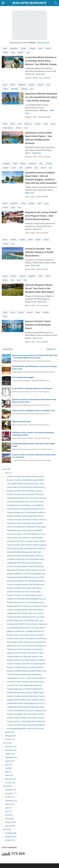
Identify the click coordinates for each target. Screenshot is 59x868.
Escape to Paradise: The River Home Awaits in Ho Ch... (26, 682)
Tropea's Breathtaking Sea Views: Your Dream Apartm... (27, 628)
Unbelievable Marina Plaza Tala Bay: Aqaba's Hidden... (26, 693)
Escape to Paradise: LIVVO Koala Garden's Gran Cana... (27, 534)
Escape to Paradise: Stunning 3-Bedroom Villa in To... (26, 556)
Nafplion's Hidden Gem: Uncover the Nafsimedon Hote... (27, 574)
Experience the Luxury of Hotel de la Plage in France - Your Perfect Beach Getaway (41, 216)
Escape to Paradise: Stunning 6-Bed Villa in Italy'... (25, 552)
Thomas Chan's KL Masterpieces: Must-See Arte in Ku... (26, 509)
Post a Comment (44, 78)
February (10, 736)
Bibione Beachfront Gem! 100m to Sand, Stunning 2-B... (27, 570)
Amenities (6, 164)
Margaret (22, 276)
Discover (13, 276)
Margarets (32, 276)
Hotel (46, 124)
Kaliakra (6, 168)
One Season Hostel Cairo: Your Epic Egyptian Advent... (26, 559)
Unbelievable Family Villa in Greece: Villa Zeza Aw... (25, 563)
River (12, 280)
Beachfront (14, 48)
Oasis (40, 276)
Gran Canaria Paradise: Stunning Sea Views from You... (27, 548)
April (8, 473)
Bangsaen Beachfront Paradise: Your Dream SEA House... (27, 606)
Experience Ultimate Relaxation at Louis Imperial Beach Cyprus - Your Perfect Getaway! (41, 97)
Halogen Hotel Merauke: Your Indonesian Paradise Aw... (27, 512)
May (8, 772)
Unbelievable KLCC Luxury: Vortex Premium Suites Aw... (27, 678)
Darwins (21, 312)
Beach (5, 48)
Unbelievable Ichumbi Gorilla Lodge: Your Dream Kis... (26, 613)
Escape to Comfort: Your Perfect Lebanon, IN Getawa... (27, 660)
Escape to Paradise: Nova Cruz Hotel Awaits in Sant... (26, 502)
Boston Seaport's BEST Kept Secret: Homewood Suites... (27, 642)
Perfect (6, 89)
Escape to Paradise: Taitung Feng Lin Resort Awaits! (26, 476)
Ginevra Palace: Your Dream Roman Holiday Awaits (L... (27, 487)
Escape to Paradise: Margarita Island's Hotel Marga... (26, 566)
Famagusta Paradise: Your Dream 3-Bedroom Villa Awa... (27, 520)
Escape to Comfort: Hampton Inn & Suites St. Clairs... (26, 653)
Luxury (40, 48)
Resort (38, 240)
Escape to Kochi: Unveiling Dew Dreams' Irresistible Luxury (33, 411)
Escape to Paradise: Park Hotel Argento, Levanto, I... (26, 491)
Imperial (40, 85)
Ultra (36, 168)
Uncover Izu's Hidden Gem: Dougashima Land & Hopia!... (27, 527)
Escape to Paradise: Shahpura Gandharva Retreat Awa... (27, 671)
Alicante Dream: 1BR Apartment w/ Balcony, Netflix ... (26, 538)
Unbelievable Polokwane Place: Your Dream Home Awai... (27, 498)
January (10, 739)
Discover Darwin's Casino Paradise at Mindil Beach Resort (38, 325)
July (9, 765)
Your (28, 52)
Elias (20, 124)
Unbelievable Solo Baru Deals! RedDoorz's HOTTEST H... (27, 703)
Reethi (31, 240)
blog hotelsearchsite (29, 3)
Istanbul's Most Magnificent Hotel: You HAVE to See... (26, 729)
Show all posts (43, 43)
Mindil (38, 312)
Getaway (32, 48)
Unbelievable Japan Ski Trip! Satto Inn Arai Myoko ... (25, 530)
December (11, 747)
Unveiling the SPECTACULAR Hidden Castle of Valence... (27, 541)
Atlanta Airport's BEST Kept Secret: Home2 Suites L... (26, 649)
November (11, 750)
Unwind (43, 168)
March (9, 732)
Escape (23, 48)
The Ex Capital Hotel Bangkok (23, 377)
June (8, 768)
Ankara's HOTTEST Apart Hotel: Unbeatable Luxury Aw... (27, 599)
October (10, 754)
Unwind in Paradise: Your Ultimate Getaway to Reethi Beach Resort (39, 252)
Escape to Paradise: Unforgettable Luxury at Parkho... (26, 480)
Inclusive (49, 164)
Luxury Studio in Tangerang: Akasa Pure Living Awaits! (32, 388)
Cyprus (13, 85)
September (11, 757)
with (50, 168)
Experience (22, 85)
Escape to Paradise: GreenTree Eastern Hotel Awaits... (26, 494)
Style (21, 168)
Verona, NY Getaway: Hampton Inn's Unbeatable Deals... (27, 664)
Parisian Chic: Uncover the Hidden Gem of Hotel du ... (26, 523)
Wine (19, 280)
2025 (7, 743)
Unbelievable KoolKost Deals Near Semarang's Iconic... (26, 707)
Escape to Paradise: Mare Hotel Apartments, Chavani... (26, 696)
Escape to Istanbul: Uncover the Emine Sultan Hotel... (26, 602)
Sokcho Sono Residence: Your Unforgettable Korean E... (27, 581)
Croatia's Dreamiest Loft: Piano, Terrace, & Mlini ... (25, 592)
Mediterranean (8, 128)
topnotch (29, 168)
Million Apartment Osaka (21, 422)
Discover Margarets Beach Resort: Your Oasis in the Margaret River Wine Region (39, 288)
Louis (48, 85)
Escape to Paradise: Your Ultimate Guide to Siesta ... (25, 595)
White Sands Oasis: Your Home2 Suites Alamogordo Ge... (27, 646)
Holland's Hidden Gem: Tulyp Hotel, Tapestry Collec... (26, 657)
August (10, 761)
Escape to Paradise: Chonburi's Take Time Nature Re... (26, 584)
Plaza (13, 52)
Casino (13, 312)
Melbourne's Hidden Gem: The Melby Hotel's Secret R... (26, 631)
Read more (40, 74)
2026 (7, 469)
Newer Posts (8, 349)
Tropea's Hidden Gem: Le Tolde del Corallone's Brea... (26, 689)
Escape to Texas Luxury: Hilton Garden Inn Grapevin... (26, 635)
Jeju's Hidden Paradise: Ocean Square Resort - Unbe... (26, 484)
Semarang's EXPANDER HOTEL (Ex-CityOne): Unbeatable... (28, 624)
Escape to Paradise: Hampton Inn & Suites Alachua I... (26, 667)
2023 (7, 829)
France (23, 203)
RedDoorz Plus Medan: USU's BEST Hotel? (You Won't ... (27, 714)
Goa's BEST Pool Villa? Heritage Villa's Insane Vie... (25, 685)
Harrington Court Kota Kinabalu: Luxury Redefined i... (26, 505)
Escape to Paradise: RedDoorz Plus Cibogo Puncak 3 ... (26, 718)
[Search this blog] (56, 3)
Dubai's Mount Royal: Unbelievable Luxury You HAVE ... (26, 577)
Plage (13, 207)
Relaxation (15, 89)
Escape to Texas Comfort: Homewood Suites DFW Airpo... (27, 639)
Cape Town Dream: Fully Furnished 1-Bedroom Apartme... (27, 545)
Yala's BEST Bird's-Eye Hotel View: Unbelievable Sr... (25, 675)
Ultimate (21, 52)
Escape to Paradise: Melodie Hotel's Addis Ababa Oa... (26, 610)
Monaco (48, 48)
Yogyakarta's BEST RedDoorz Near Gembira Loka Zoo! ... (27, 700)
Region (48, 276)
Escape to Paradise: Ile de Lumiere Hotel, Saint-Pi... (25, 588)
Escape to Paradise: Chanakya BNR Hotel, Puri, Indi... (26, 516)
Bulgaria (23, 164)
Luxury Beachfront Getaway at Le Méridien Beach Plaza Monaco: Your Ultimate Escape (41, 61)
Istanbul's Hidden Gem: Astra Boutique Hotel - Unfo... (26, 620)
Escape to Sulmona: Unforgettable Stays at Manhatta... (27, 721)
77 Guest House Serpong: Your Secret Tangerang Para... (27, 711)
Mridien (6, 52)
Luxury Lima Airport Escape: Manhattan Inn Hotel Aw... (27, 725)
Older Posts (51, 349)
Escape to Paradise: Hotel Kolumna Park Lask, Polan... (26, 617)
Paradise (22, 240)
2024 (7, 786)
